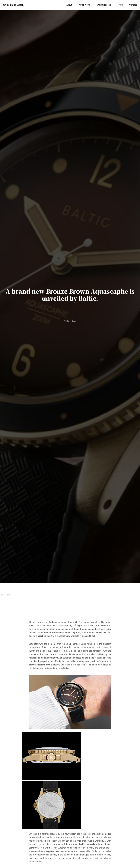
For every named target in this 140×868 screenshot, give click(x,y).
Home (2, 595)
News (8, 595)
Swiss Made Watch (13, 5)
